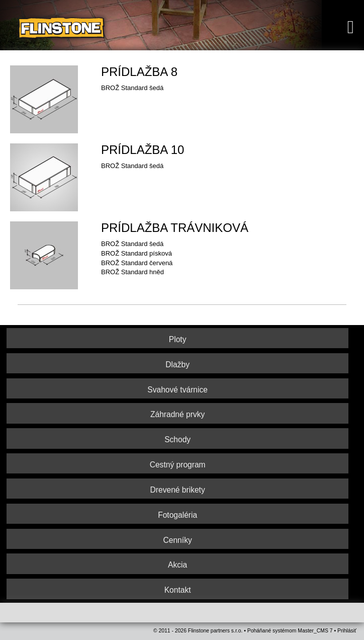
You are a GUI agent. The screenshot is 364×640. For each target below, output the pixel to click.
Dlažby (177, 365)
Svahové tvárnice (177, 390)
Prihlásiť (347, 631)
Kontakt (178, 590)
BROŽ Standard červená (137, 263)
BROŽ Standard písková (136, 253)
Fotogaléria (177, 515)
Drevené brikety (178, 490)
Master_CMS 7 (315, 631)
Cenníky (178, 540)
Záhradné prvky (177, 414)
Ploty (178, 339)
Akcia (177, 565)
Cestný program (178, 465)
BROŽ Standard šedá (132, 244)
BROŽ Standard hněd (132, 272)
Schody (177, 439)
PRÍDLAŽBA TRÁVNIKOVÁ (175, 228)
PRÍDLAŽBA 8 (139, 72)
